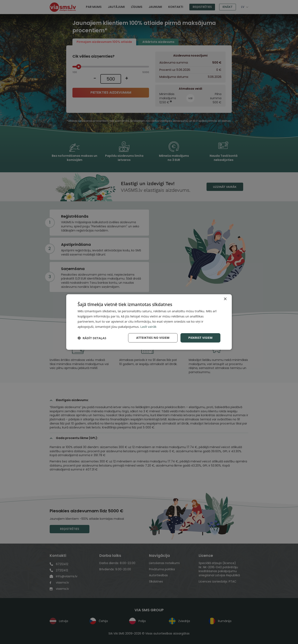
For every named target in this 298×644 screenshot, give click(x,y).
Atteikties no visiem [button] (153, 338)
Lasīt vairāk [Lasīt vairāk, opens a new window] (148, 327)
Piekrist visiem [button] (200, 338)
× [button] (225, 299)
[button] (92, 338)
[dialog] (149, 322)
